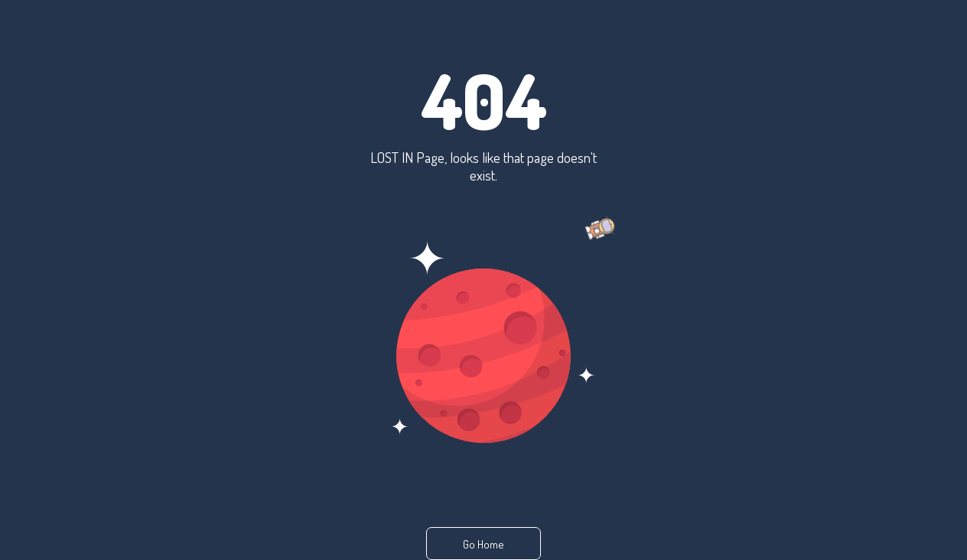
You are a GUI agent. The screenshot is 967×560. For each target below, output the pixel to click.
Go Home (483, 544)
